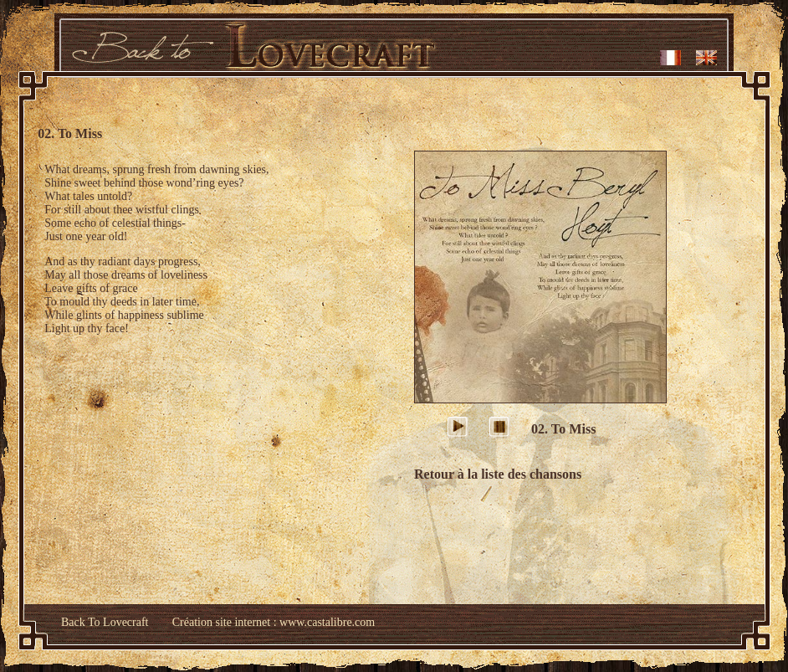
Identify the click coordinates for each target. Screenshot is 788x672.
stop (502, 429)
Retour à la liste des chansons (498, 474)
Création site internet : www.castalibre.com (274, 622)
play (461, 429)
